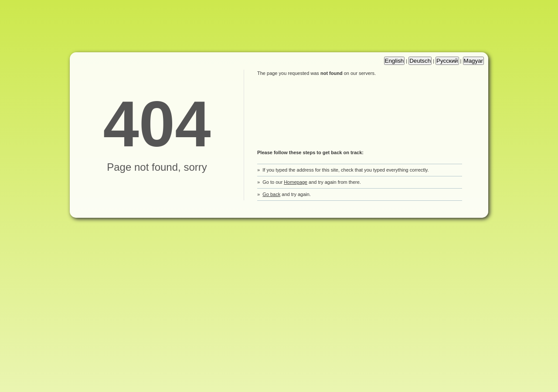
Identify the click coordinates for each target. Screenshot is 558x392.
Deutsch (420, 61)
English (395, 61)
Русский (447, 61)
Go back (271, 194)
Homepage (296, 182)
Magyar (473, 61)
